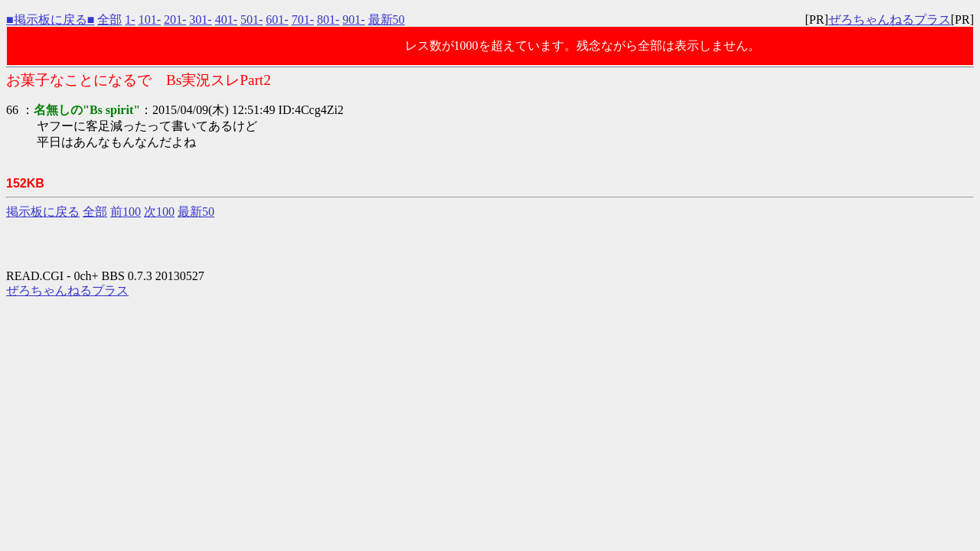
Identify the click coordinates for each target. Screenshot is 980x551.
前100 (126, 212)
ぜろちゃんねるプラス (890, 20)
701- (303, 20)
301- (200, 20)
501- (252, 20)
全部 (109, 20)
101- (150, 20)
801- (328, 20)
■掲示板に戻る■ (50, 20)
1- (130, 20)
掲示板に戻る (43, 212)
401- (226, 20)
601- (277, 20)
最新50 (387, 20)
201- (175, 20)
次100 (159, 212)
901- (353, 20)
